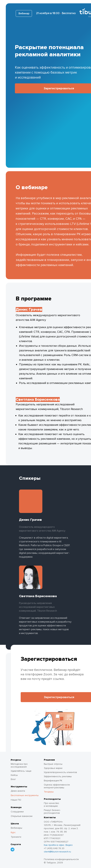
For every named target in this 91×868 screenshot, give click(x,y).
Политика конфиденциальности (61, 859)
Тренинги (16, 837)
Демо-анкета (18, 791)
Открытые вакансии (22, 816)
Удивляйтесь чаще (21, 771)
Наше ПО (16, 800)
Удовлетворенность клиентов (60, 772)
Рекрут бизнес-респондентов (52, 812)
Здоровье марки (53, 768)
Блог (13, 779)
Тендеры (49, 792)
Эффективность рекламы (58, 776)
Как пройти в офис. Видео (58, 845)
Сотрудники (17, 812)
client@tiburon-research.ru (57, 852)
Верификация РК (53, 781)
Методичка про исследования (19, 765)
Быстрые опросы (53, 764)
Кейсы (14, 775)
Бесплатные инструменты (25, 795)
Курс (13, 832)
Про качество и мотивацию (51, 805)
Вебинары (16, 828)
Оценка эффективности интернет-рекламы (57, 786)
